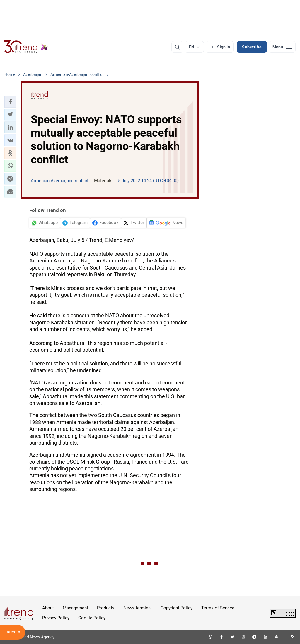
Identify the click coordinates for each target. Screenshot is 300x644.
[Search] (177, 47)
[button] (10, 102)
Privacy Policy (56, 618)
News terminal (138, 608)
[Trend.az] (26, 47)
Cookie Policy (92, 618)
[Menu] (282, 47)
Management (75, 608)
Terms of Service (218, 608)
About (48, 608)
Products (106, 608)
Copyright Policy (177, 608)
